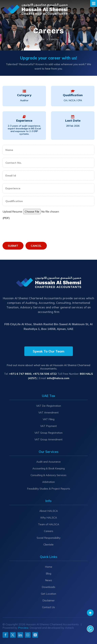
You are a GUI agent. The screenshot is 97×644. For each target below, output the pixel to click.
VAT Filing (49, 419)
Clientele (48, 545)
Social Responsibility (49, 538)
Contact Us (48, 607)
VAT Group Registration (48, 433)
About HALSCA (49, 511)
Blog (48, 574)
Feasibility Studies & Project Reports (49, 489)
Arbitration (48, 482)
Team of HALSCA (49, 524)
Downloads (48, 587)
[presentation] (28, 230)
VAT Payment (48, 426)
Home (42, 39)
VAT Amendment (48, 413)
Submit (13, 246)
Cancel (36, 246)
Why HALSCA (49, 518)
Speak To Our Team (49, 351)
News (49, 580)
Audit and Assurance (48, 462)
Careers (49, 531)
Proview (23, 628)
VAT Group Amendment (48, 439)
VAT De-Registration (49, 406)
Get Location (48, 594)
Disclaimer (48, 600)
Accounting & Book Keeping (49, 468)
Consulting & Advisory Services (48, 475)
